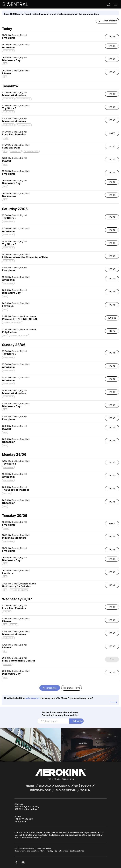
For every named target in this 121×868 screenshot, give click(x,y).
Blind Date (7, 664)
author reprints (33, 698)
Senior (6, 138)
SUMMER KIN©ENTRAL (12, 323)
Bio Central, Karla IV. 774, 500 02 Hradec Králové (27, 808)
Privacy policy (48, 851)
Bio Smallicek (8, 51)
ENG (5, 64)
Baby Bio (7, 612)
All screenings (50, 688)
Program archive (71, 688)
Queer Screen (15, 151)
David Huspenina (44, 848)
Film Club (7, 493)
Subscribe (78, 721)
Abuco (26, 848)
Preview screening (24, 99)
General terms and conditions (27, 851)
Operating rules (62, 851)
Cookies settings (77, 851)
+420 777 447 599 (24, 819)
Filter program (107, 21)
